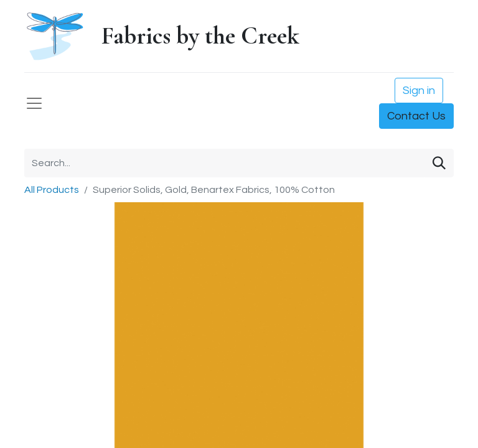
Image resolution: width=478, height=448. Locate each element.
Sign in (419, 91)
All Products (52, 190)
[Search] (439, 163)
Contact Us (416, 116)
